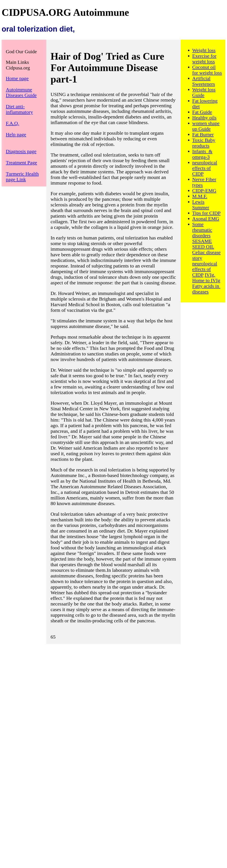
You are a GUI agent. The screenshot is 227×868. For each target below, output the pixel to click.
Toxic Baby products (204, 143)
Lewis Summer (201, 205)
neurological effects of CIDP (205, 168)
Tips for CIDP (207, 213)
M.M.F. (200, 196)
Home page (17, 78)
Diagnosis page (21, 151)
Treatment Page (21, 163)
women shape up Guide (206, 126)
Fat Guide (202, 112)
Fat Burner (203, 134)
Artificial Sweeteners (204, 81)
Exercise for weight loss (204, 59)
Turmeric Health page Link (22, 177)
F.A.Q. (12, 123)
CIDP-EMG (204, 191)
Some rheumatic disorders (202, 230)
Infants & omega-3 (202, 154)
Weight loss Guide (204, 92)
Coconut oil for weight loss (207, 70)
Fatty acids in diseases (206, 289)
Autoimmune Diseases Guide (21, 92)
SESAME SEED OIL (203, 244)
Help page (16, 134)
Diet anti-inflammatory (19, 109)
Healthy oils (204, 118)
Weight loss (204, 50)
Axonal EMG (206, 219)
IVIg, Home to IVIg (206, 278)
